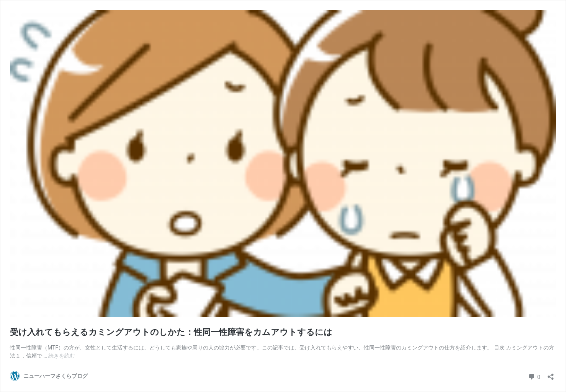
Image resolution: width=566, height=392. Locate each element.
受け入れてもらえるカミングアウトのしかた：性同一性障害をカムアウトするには (171, 332)
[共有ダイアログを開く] (551, 374)
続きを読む (62, 356)
